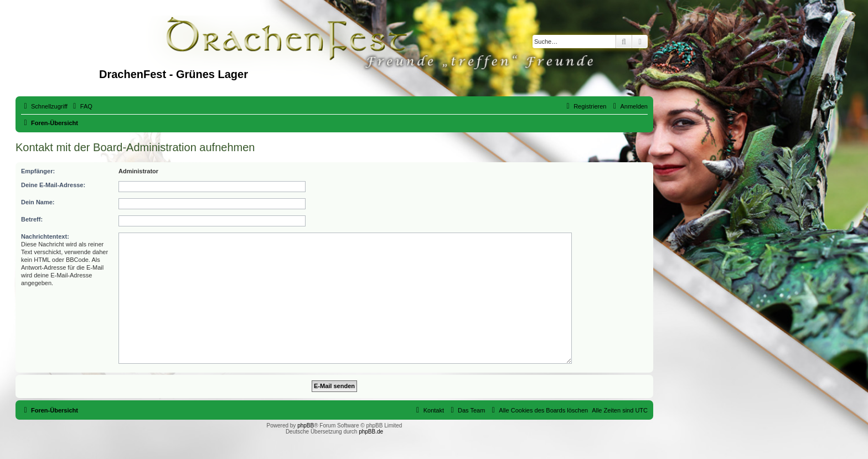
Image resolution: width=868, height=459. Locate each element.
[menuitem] (81, 106)
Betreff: (32, 219)
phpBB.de (371, 432)
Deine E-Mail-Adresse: (53, 185)
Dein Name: (38, 202)
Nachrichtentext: (45, 236)
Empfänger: (38, 171)
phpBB (306, 426)
